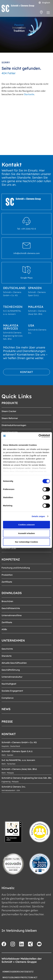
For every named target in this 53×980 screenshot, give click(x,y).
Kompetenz (11, 559)
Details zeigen (38, 516)
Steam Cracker (9, 411)
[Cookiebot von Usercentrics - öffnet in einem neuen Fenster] (39, 436)
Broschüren (7, 601)
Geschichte (7, 649)
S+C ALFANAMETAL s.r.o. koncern (18, 760)
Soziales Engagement (12, 691)
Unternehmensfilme (12, 615)
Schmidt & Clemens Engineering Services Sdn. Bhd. (27, 778)
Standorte (7, 656)
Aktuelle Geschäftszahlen (14, 663)
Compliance (8, 698)
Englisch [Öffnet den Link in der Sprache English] (44, 3)
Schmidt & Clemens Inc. (14, 787)
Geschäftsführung (11, 670)
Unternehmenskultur (12, 677)
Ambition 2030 (9, 548)
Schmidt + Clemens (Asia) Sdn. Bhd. (19, 769)
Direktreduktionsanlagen (14, 425)
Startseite (29, 94)
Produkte (10, 403)
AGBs (4, 629)
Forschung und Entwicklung (16, 568)
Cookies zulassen (26, 525)
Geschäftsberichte (11, 608)
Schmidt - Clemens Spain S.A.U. (17, 751)
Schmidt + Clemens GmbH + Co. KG (19, 742)
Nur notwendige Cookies (26, 542)
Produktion (7, 575)
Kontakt (26, 372)
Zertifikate (7, 582)
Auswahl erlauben (26, 533)
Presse (7, 722)
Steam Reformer (10, 418)
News (6, 709)
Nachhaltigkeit (9, 684)
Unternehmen (13, 640)
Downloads (12, 593)
